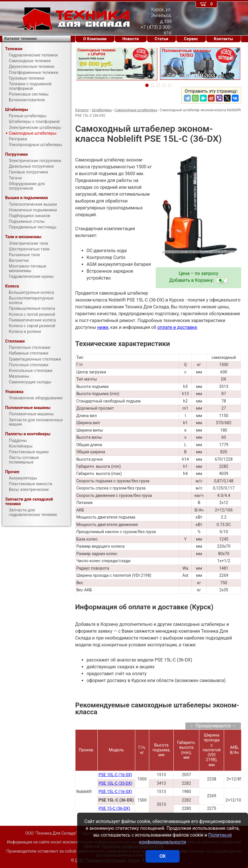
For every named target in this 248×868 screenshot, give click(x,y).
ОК (163, 856)
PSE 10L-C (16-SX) (115, 775)
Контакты (224, 39)
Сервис (191, 39)
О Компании (95, 39)
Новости (131, 39)
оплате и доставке (177, 327)
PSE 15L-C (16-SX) (115, 792)
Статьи (161, 39)
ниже (103, 327)
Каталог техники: (21, 39)
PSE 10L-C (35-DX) (115, 783)
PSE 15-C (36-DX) (114, 809)
